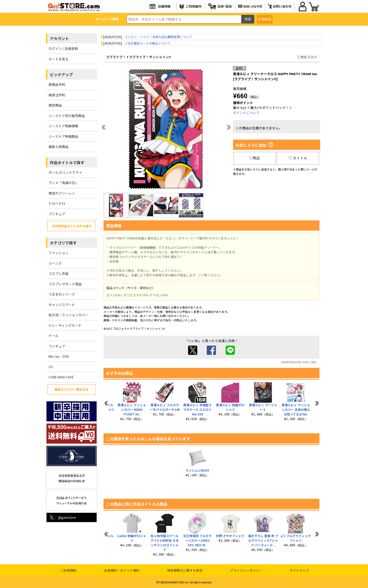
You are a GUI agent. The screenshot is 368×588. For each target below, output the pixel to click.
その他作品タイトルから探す (72, 226)
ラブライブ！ (116, 57)
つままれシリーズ (62, 294)
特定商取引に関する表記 (185, 570)
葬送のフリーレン (62, 193)
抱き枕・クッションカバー (68, 315)
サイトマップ (300, 570)
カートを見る (59, 59)
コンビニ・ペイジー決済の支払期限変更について (158, 37)
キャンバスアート (62, 305)
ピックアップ (61, 75)
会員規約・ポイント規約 (122, 570)
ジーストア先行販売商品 (67, 116)
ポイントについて (246, 113)
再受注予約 (57, 95)
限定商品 (55, 105)
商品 (255, 158)
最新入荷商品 (59, 147)
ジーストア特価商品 (63, 136)
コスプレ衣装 (59, 273)
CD (51, 367)
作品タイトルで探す (67, 162)
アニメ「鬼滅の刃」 (64, 183)
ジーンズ (55, 263)
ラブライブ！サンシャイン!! (150, 57)
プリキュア (57, 214)
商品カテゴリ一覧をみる (72, 389)
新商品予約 (57, 84)
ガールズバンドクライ (65, 172)
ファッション (59, 253)
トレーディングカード (65, 325)
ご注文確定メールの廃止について (147, 43)
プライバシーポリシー (246, 570)
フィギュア (57, 346)
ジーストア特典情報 (63, 126)
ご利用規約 (69, 570)
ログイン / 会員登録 (63, 48)
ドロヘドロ (57, 203)
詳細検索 (265, 19)
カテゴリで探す (63, 243)
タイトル (298, 158)
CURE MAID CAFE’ (62, 377)
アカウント (59, 38)
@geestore (62, 517)
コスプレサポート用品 (65, 284)
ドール (54, 336)
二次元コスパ (307, 57)
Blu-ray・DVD (59, 356)
